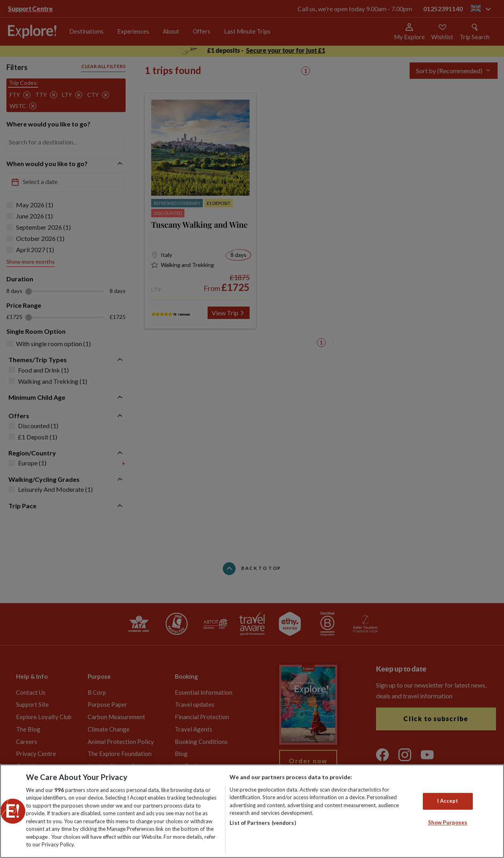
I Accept (448, 801)
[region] (252, 811)
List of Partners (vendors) (263, 823)
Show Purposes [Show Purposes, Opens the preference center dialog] (448, 822)
